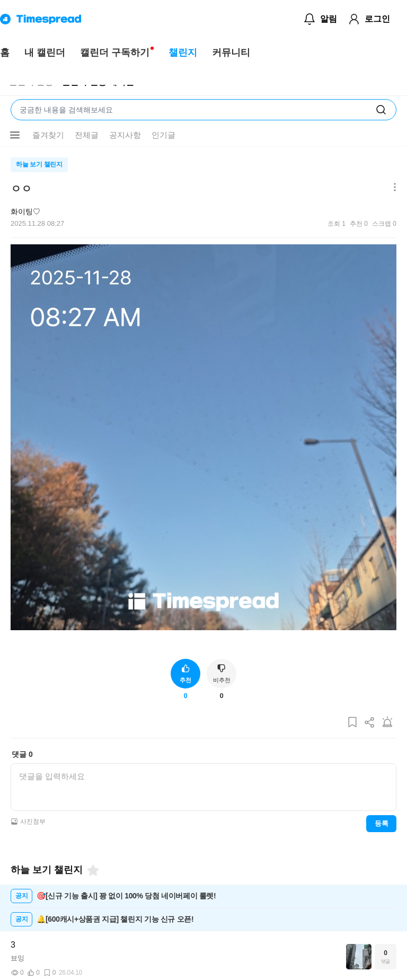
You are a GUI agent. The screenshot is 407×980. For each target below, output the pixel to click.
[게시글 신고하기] (387, 723)
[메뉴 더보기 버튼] (15, 135)
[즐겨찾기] (92, 870)
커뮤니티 (231, 52)
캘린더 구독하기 (115, 52)
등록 (381, 823)
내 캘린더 (45, 52)
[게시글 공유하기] (370, 723)
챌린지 (183, 52)
